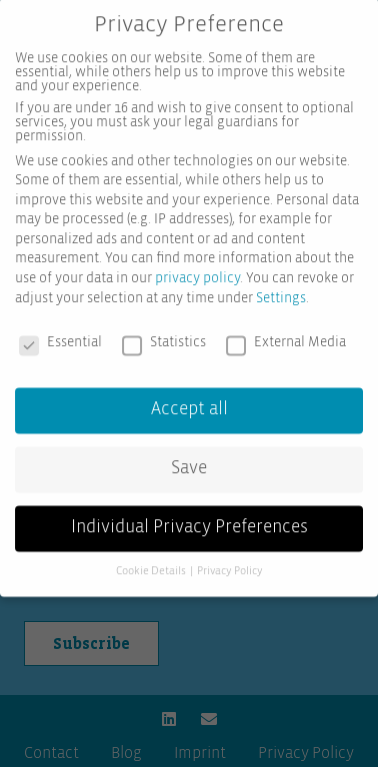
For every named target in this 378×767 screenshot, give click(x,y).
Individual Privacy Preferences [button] (189, 515)
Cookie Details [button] (152, 559)
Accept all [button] (189, 398)
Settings (281, 286)
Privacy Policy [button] (230, 559)
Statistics (164, 330)
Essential (60, 330)
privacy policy (197, 266)
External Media (286, 330)
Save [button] (189, 457)
